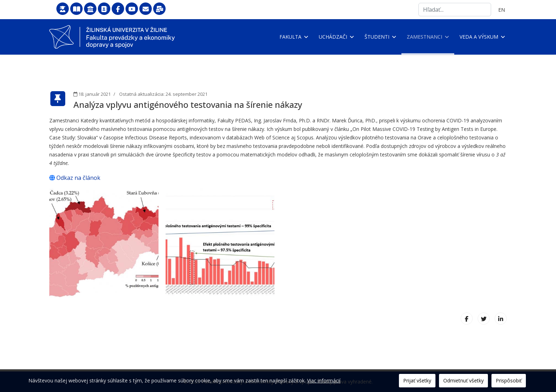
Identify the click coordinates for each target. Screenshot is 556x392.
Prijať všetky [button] (417, 380)
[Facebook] (467, 319)
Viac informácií (324, 380)
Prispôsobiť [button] (509, 380)
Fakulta (290, 37)
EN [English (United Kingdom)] (502, 10)
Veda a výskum (479, 37)
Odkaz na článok (75, 178)
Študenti (377, 37)
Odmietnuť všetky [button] (463, 380)
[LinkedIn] (501, 319)
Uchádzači (333, 37)
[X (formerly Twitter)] (484, 319)
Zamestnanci (424, 37)
